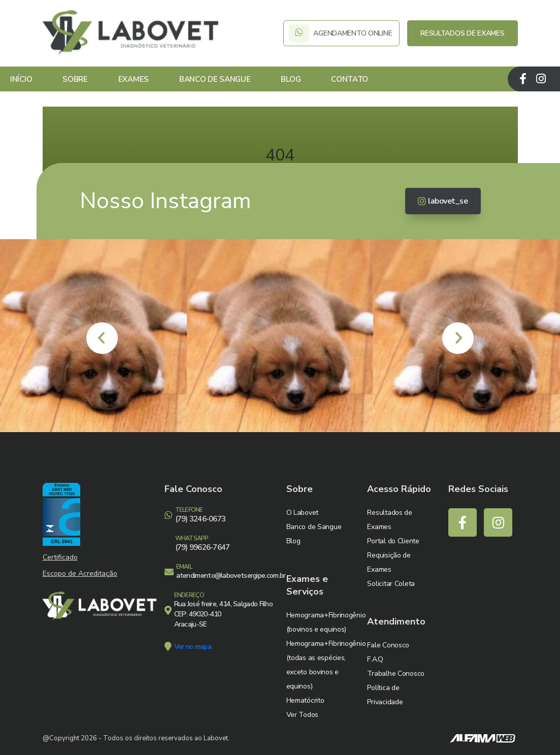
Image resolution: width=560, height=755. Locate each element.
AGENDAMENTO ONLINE (341, 33)
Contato (350, 79)
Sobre (75, 79)
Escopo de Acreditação (80, 573)
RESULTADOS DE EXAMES (462, 33)
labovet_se (443, 201)
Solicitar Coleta (391, 584)
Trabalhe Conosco (396, 674)
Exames (134, 79)
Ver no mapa (193, 647)
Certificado (60, 557)
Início (21, 79)
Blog (291, 79)
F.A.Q (375, 659)
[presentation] (102, 338)
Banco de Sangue (215, 79)
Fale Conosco (388, 645)
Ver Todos (302, 715)
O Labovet (302, 513)
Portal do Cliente (393, 541)
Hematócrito (305, 700)
